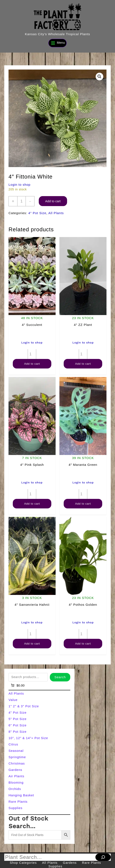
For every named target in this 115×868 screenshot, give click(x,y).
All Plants (56, 213)
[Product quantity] (22, 201)
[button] (99, 77)
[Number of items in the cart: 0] (17, 685)
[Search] (103, 857)
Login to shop (19, 185)
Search (60, 677)
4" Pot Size (37, 213)
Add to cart (53, 201)
